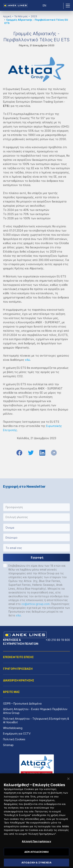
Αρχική (7, 16)
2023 (34, 16)
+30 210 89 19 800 (58, 640)
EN (44, 5)
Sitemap (8, 745)
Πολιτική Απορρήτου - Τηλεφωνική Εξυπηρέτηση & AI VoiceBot (36, 720)
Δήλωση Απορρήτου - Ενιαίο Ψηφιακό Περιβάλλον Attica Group (35, 711)
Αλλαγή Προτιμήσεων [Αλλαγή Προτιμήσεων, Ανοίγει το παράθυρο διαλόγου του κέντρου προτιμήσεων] (36, 845)
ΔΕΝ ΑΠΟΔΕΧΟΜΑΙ (37, 856)
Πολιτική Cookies (14, 739)
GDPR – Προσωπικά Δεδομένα (22, 703)
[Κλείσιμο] (68, 783)
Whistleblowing (13, 728)
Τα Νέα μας (21, 16)
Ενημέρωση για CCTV (17, 733)
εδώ (28, 360)
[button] (36, 507)
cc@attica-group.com (36, 604)
